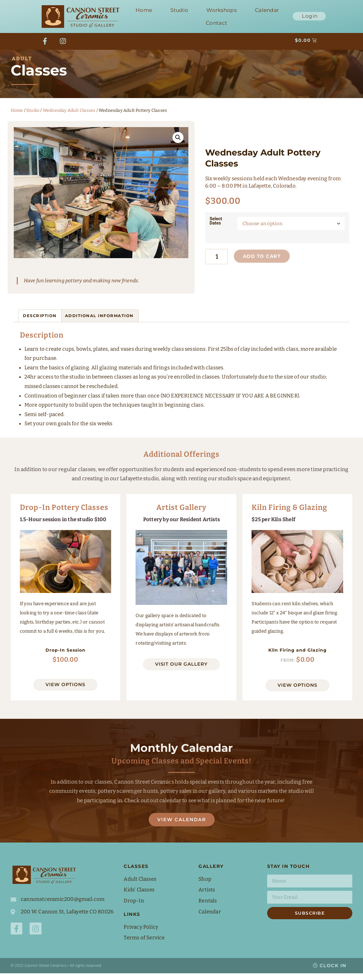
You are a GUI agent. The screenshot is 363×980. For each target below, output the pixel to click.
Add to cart (266, 264)
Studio (179, 10)
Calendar (267, 10)
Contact (216, 23)
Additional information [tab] (99, 323)
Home (144, 10)
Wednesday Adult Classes (69, 117)
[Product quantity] (218, 265)
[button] (178, 144)
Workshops (221, 10)
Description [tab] (40, 323)
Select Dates (216, 227)
